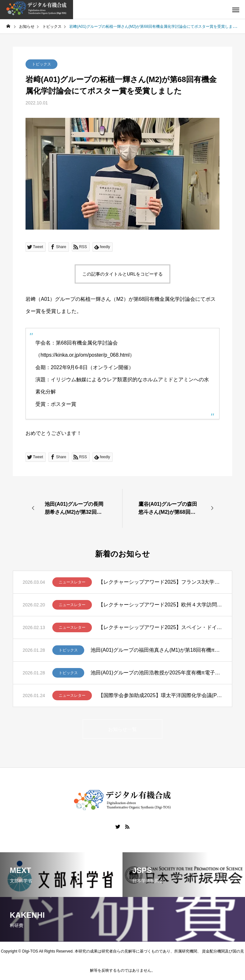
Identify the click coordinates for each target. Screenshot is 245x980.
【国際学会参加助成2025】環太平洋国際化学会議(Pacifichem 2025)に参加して (160, 695)
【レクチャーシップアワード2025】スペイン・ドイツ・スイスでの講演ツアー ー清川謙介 (160, 627)
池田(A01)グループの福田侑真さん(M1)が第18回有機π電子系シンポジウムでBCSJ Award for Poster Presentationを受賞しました (156, 650)
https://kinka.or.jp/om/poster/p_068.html (85, 355)
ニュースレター (72, 582)
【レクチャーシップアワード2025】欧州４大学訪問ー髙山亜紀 (160, 605)
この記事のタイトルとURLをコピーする (122, 274)
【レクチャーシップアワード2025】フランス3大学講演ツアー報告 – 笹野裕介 (160, 582)
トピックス (41, 64)
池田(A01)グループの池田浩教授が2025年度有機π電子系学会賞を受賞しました (156, 673)
